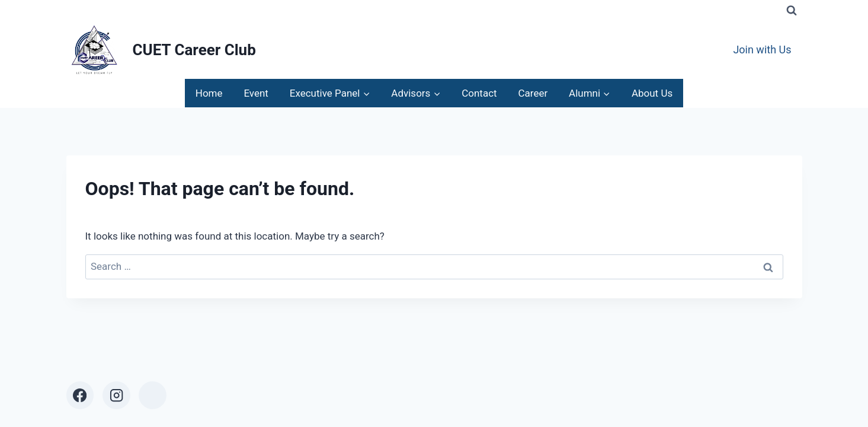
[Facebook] (80, 395)
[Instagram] (116, 395)
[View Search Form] (792, 11)
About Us (652, 93)
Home (209, 93)
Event (256, 93)
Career (533, 93)
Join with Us (762, 50)
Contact (479, 93)
